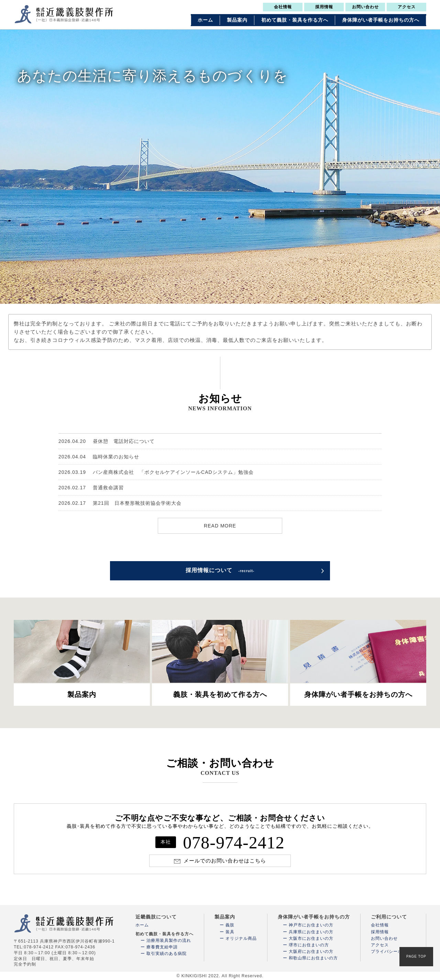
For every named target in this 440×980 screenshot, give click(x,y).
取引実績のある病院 (167, 954)
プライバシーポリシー (393, 951)
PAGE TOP (416, 956)
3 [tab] (225, 297)
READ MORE (220, 526)
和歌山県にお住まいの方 (313, 958)
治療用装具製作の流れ (169, 940)
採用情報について (220, 570)
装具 (230, 932)
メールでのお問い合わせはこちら (225, 861)
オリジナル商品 (241, 938)
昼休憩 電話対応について (107, 441)
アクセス (407, 7)
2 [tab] (217, 297)
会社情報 (283, 7)
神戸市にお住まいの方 (311, 925)
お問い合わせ (365, 7)
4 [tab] (234, 297)
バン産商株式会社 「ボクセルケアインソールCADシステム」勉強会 (156, 472)
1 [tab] (208, 297)
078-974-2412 (220, 843)
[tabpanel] (220, 166)
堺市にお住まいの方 (309, 945)
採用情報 (324, 7)
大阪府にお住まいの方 (311, 951)
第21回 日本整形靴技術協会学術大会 (120, 503)
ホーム (205, 20)
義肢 (230, 925)
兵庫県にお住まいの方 (311, 932)
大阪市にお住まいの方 (311, 938)
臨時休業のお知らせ (99, 457)
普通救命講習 (91, 488)
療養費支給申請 (162, 947)
